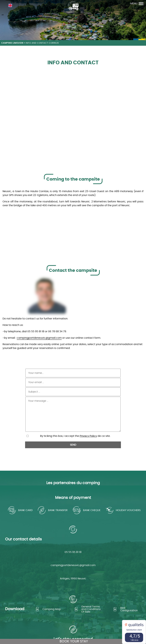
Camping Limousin (12, 43)
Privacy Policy (88, 416)
